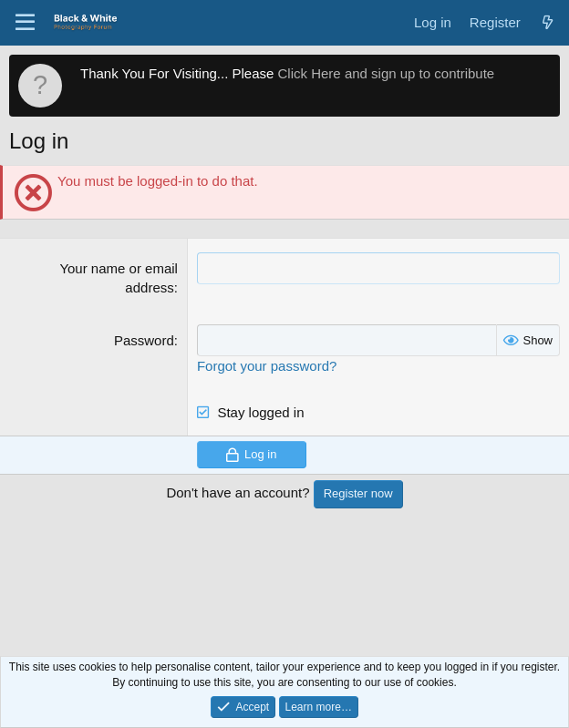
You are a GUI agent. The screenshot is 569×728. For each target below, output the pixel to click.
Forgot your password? (267, 366)
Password (144, 340)
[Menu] (25, 23)
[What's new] (548, 22)
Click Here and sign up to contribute (387, 73)
